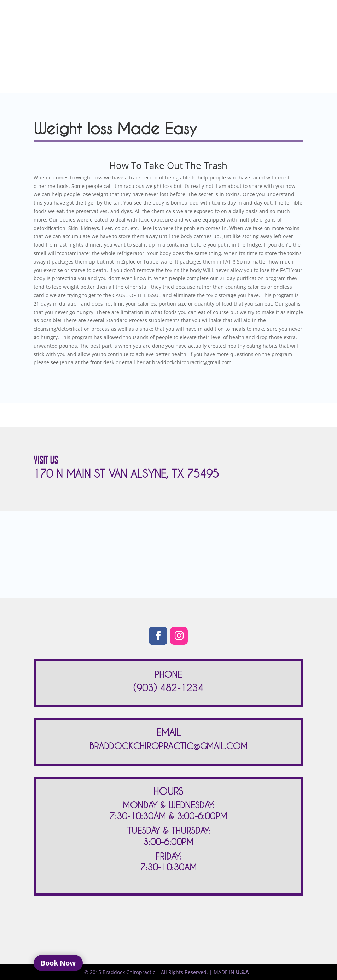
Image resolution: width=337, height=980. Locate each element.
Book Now (58, 963)
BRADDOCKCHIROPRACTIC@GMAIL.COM (168, 746)
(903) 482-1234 (168, 688)
